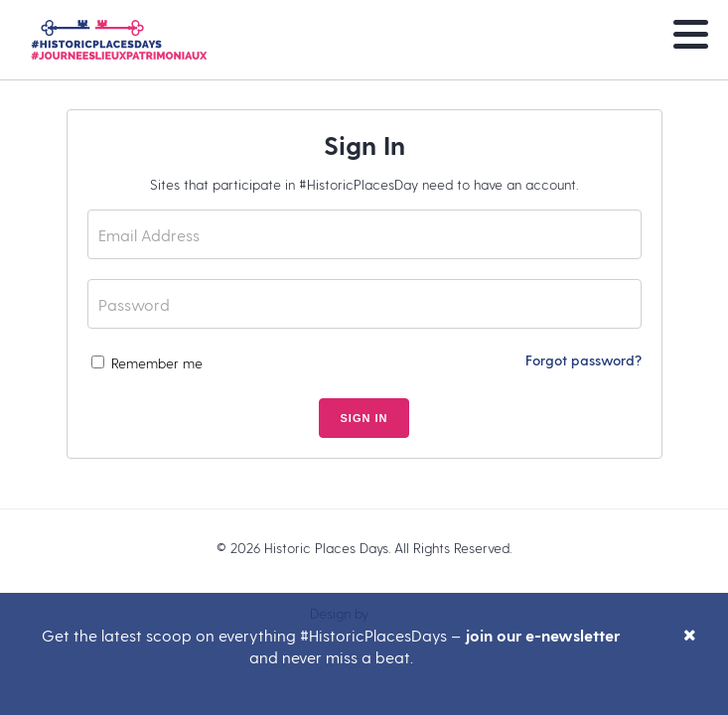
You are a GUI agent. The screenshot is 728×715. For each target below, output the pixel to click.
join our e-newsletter (542, 635)
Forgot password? (583, 360)
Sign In (364, 418)
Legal (364, 580)
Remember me (147, 363)
